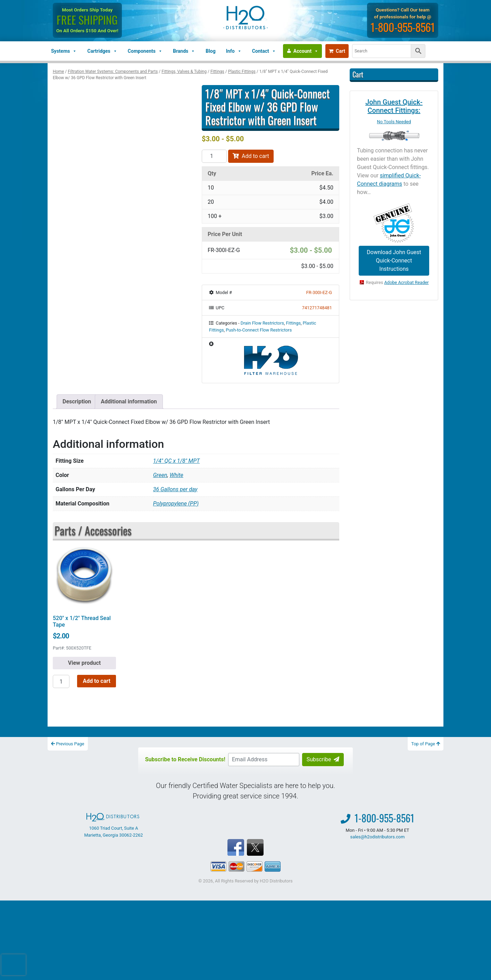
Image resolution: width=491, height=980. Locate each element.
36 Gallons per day (175, 489)
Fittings (217, 72)
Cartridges (102, 51)
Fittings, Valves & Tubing (184, 72)
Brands (184, 51)
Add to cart (251, 156)
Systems (64, 51)
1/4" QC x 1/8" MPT (176, 461)
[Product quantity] (214, 156)
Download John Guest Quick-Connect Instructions (394, 261)
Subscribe (323, 759)
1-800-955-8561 (403, 27)
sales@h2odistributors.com (378, 837)
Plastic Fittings (242, 72)
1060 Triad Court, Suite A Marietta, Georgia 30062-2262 (113, 825)
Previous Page (68, 744)
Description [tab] (77, 401)
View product (84, 663)
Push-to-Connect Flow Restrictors (259, 330)
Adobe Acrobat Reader (407, 282)
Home (58, 72)
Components (145, 51)
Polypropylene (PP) (176, 504)
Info (234, 51)
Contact (264, 51)
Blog (211, 51)
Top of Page (426, 744)
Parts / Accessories (93, 530)
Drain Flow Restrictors (262, 323)
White (176, 475)
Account (306, 51)
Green (160, 475)
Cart (337, 51)
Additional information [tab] (129, 401)
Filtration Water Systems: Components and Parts (113, 72)
